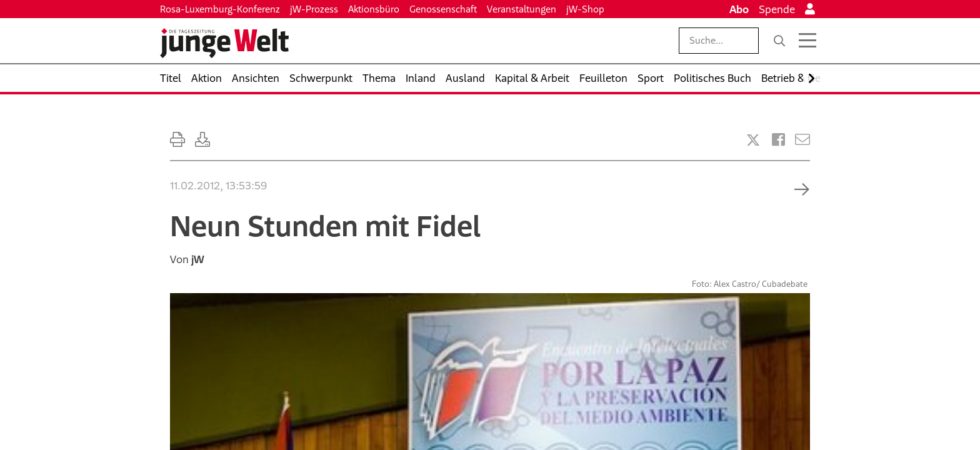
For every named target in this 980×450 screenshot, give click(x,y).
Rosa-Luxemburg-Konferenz (220, 9)
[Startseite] (224, 43)
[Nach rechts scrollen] (812, 78)
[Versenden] (802, 140)
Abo (739, 9)
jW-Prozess (314, 9)
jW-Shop (585, 9)
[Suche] (779, 41)
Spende (777, 9)
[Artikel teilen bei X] (753, 140)
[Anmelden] (810, 9)
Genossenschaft (443, 9)
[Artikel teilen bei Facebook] (778, 140)
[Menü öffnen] (807, 41)
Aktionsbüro (374, 9)
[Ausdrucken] (177, 140)
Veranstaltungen (522, 9)
